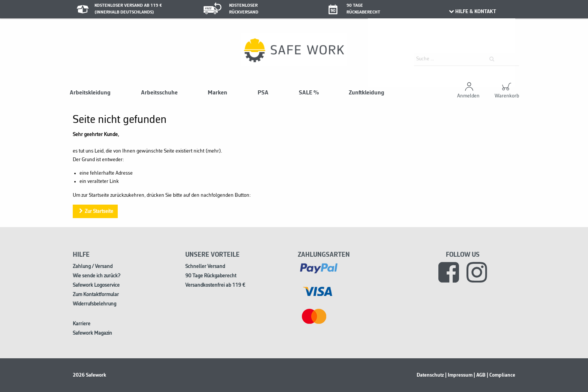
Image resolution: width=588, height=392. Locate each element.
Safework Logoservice (96, 285)
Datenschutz (430, 375)
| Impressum (459, 375)
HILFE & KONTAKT (472, 12)
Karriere (82, 324)
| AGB (480, 375)
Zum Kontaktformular (96, 295)
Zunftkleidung (367, 93)
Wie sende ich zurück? (97, 276)
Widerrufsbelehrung (94, 304)
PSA (263, 93)
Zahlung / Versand (93, 267)
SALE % (309, 93)
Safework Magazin (92, 333)
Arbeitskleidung (90, 93)
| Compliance (501, 375)
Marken (217, 93)
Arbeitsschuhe (159, 93)
